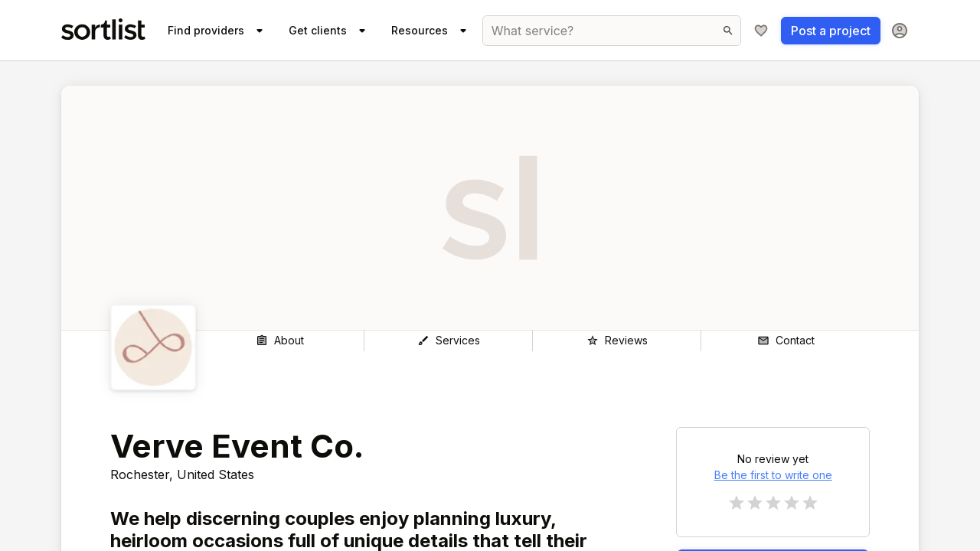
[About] (280, 341)
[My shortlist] (761, 31)
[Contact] (786, 341)
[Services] (448, 341)
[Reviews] (617, 341)
